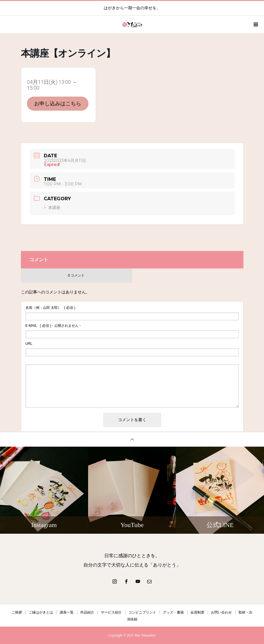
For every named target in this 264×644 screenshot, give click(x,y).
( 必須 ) (50, 308)
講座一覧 (67, 612)
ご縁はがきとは (41, 612)
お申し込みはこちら (58, 103)
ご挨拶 (17, 612)
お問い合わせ (221, 612)
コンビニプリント (142, 612)
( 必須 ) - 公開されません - (53, 326)
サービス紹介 (111, 612)
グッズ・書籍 (173, 612)
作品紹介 (87, 612)
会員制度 (197, 612)
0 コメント (76, 275)
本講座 (52, 208)
